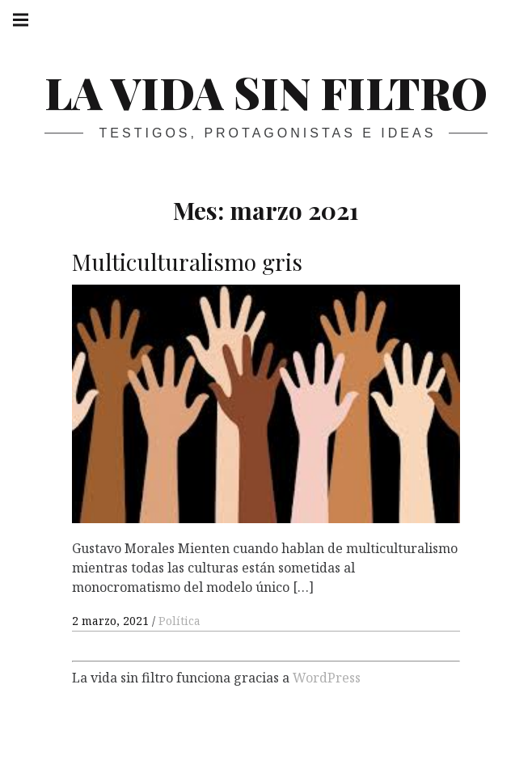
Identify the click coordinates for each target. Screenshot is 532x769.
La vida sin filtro (266, 92)
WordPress (327, 677)
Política (179, 621)
